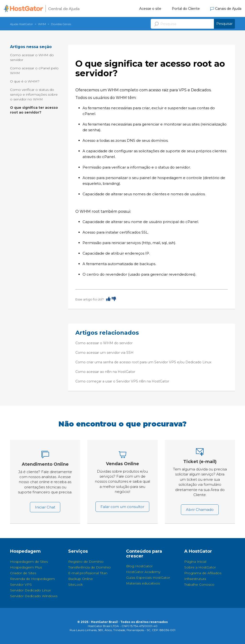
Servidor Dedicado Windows (34, 596)
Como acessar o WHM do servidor (32, 57)
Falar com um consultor (122, 507)
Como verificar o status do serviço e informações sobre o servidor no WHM (34, 94)
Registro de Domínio (86, 562)
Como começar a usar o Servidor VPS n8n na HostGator (122, 381)
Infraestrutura (195, 579)
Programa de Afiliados (203, 573)
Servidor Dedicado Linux (30, 590)
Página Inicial (195, 562)
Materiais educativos (143, 583)
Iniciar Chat (45, 507)
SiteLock (75, 584)
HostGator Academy (143, 572)
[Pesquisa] (193, 24)
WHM (42, 24)
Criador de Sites (23, 573)
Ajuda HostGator (22, 24)
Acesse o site (150, 9)
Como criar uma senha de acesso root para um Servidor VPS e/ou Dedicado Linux (143, 362)
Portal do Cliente (186, 9)
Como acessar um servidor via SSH (104, 353)
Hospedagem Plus (26, 567)
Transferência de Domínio (89, 567)
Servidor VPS (21, 584)
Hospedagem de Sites (29, 562)
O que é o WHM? (25, 81)
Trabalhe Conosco (199, 584)
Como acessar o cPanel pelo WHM (34, 71)
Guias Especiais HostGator (148, 578)
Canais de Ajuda (226, 9)
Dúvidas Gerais (61, 24)
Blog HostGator (139, 566)
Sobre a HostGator (200, 567)
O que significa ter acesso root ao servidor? (34, 110)
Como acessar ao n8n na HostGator (105, 372)
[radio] (108, 299)
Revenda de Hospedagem (32, 579)
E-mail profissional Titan (88, 573)
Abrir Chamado (200, 510)
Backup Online (81, 579)
